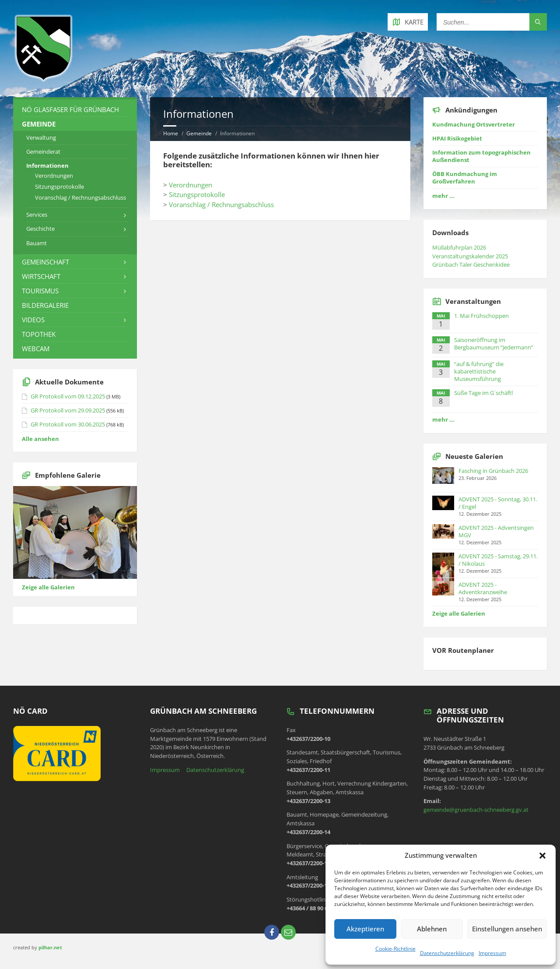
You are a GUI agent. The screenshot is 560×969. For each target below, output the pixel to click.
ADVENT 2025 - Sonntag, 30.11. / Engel (498, 503)
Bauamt (37, 243)
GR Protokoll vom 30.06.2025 (68, 424)
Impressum (492, 953)
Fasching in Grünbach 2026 (493, 471)
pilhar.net (50, 947)
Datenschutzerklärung (447, 953)
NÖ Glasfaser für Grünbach (70, 109)
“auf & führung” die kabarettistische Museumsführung (479, 371)
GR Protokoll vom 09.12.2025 (68, 396)
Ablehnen (432, 929)
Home (171, 133)
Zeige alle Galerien (48, 587)
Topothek (39, 334)
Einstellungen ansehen (507, 929)
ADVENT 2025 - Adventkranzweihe (483, 588)
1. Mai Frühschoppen (481, 316)
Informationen (47, 166)
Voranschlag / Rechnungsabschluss (221, 204)
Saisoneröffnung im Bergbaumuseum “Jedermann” (494, 344)
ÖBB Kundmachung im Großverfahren (465, 178)
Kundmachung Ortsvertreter (474, 124)
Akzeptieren (365, 929)
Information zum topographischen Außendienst (481, 156)
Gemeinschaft (45, 262)
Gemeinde (199, 133)
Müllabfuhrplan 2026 (459, 247)
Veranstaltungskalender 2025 (470, 256)
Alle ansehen (40, 439)
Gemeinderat (43, 152)
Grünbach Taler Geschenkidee (471, 264)
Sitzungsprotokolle (197, 194)
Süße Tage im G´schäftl (483, 393)
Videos (33, 320)
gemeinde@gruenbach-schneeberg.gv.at (476, 810)
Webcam (36, 349)
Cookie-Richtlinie (395, 949)
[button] (542, 856)
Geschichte (40, 229)
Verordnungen (191, 185)
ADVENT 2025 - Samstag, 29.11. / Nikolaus (498, 560)
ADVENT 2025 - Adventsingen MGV (496, 531)
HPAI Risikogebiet (457, 138)
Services (37, 215)
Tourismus (40, 291)
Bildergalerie (45, 305)
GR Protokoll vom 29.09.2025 (68, 410)
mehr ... (443, 196)
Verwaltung (41, 137)
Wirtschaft (41, 276)
